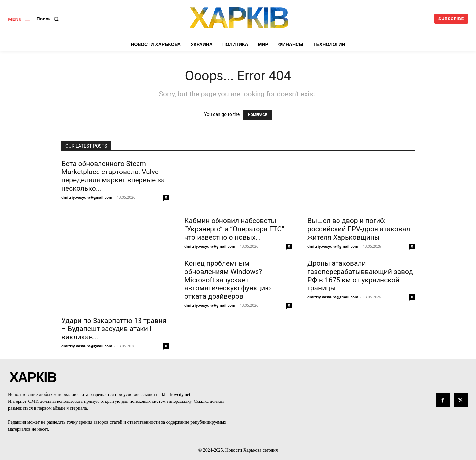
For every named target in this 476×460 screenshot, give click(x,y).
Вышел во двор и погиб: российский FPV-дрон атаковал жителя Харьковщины (359, 229)
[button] (49, 19)
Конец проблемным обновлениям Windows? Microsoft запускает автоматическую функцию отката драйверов (228, 280)
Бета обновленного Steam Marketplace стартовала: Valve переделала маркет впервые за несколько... (113, 176)
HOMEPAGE (258, 115)
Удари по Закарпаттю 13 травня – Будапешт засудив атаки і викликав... (114, 329)
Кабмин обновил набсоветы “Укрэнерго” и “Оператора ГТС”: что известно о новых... (235, 229)
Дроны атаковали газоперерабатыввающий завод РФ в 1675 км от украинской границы (360, 276)
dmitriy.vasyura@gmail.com (87, 197)
